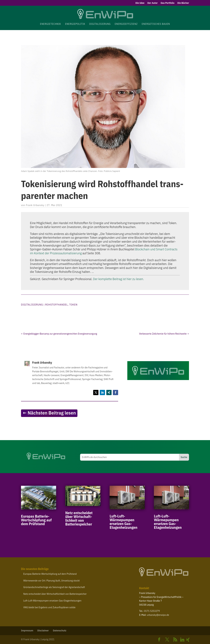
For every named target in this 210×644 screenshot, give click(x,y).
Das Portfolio (168, 3)
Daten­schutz (60, 631)
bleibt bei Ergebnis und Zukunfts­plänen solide (49, 607)
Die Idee (140, 3)
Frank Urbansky (35, 205)
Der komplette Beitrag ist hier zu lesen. (118, 279)
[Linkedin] (182, 640)
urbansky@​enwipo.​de (158, 615)
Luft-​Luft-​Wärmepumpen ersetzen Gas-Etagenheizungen (123, 522)
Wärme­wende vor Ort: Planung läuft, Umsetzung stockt (52, 581)
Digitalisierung (32, 305)
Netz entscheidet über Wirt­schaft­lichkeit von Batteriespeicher (79, 518)
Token (73, 305)
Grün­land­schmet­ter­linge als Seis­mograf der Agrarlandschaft (54, 587)
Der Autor (152, 3)
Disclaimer (43, 631)
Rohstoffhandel (57, 305)
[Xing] (188, 640)
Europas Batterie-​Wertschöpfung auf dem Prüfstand (36, 520)
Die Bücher (183, 3)
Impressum (27, 631)
